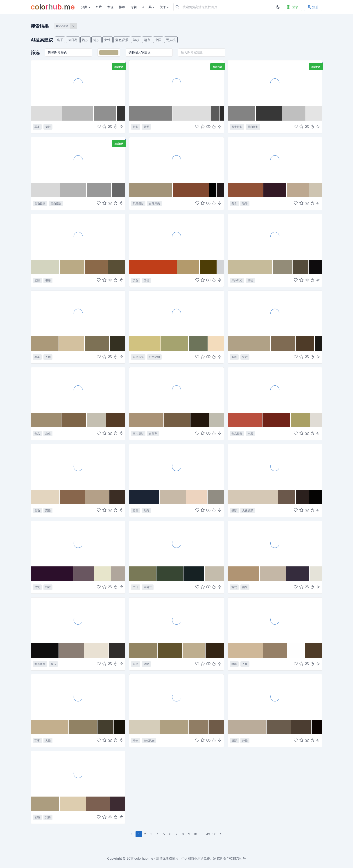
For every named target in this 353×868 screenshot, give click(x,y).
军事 (37, 127)
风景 (146, 127)
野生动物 (154, 357)
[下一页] (221, 834)
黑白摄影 (253, 127)
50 (214, 834)
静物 (245, 741)
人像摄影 (248, 510)
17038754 (234, 858)
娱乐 (245, 587)
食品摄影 (237, 434)
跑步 (85, 40)
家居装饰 (40, 664)
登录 (292, 7)
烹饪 (146, 280)
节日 (136, 587)
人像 (245, 664)
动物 (250, 280)
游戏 (234, 587)
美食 (234, 203)
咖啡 (245, 203)
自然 (136, 664)
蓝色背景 (122, 40)
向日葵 (73, 40)
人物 (48, 357)
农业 (48, 434)
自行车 (153, 434)
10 (196, 834)
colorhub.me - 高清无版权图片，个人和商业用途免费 (172, 858)
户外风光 (237, 280)
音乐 (53, 664)
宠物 (48, 510)
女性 (107, 40)
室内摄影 (138, 434)
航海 (234, 357)
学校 (136, 40)
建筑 (37, 587)
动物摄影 (40, 203)
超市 (147, 40)
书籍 (48, 280)
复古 (245, 357)
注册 (313, 7)
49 (208, 834)
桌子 (60, 40)
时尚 (146, 510)
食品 (37, 434)
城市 (48, 587)
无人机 (171, 40)
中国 (158, 40)
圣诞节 (148, 587)
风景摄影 (237, 127)
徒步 (96, 40)
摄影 (48, 127)
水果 (250, 434)
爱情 (37, 280)
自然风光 (154, 203)
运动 (136, 510)
